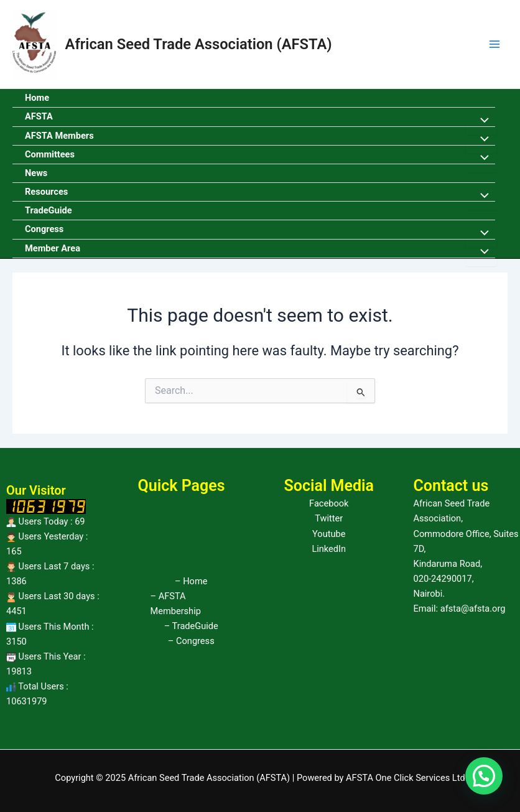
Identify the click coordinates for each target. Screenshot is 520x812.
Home (37, 98)
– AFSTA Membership (176, 604)
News (36, 173)
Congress (44, 229)
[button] (484, 776)
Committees (50, 154)
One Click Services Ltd (420, 778)
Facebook (329, 503)
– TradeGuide (191, 626)
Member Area (53, 248)
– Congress (191, 641)
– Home (191, 581)
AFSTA (39, 116)
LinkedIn (329, 549)
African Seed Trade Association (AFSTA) (199, 44)
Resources (46, 192)
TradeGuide (49, 210)
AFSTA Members (59, 136)
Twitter (329, 518)
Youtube (329, 534)
